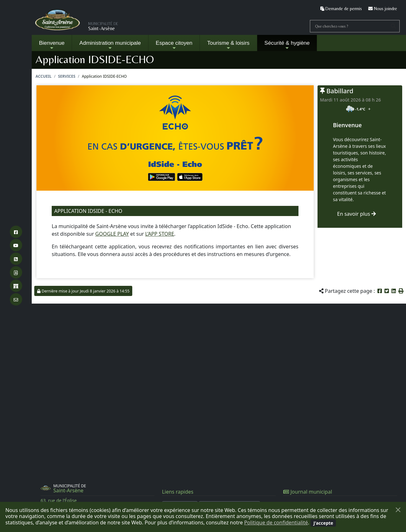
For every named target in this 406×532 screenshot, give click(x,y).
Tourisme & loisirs (228, 45)
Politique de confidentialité (276, 522)
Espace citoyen (174, 45)
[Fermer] (398, 510)
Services (67, 76)
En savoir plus (357, 214)
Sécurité (287, 45)
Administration (110, 45)
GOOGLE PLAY (112, 234)
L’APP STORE (160, 234)
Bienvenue (52, 45)
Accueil (43, 76)
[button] (401, 291)
